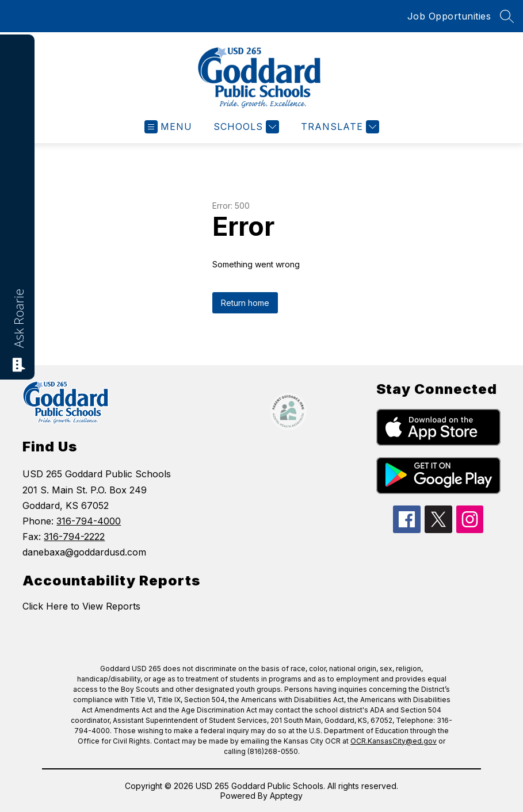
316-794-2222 (74, 537)
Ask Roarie (18, 318)
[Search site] (507, 16)
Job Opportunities (449, 16)
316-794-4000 (89, 521)
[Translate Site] (339, 127)
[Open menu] (168, 127)
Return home (245, 303)
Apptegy (286, 796)
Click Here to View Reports (81, 606)
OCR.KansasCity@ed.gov (394, 741)
